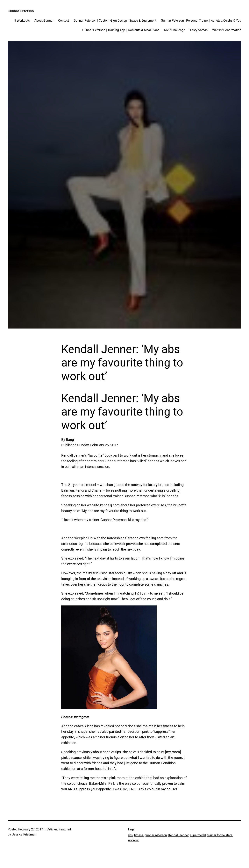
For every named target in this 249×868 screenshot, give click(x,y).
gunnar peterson (156, 835)
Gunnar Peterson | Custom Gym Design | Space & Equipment (115, 21)
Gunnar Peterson (21, 11)
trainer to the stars (220, 835)
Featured (65, 829)
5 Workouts (22, 21)
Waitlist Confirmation (227, 30)
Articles (52, 829)
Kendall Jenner (178, 835)
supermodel (198, 835)
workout (133, 840)
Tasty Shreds (199, 30)
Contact (64, 21)
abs (130, 835)
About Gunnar (44, 21)
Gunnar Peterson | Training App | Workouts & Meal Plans (121, 30)
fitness (139, 835)
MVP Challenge (174, 30)
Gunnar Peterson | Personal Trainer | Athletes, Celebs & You (201, 21)
